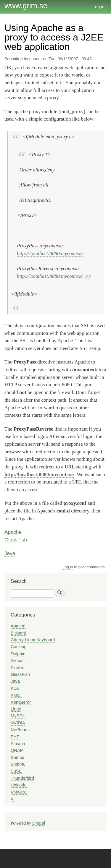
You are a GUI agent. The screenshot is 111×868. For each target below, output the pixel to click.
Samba (17, 757)
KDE (15, 688)
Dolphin (18, 654)
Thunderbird (22, 778)
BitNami (18, 633)
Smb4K (18, 764)
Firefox (17, 668)
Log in (99, 7)
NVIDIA (18, 723)
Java (10, 553)
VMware (19, 792)
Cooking (19, 647)
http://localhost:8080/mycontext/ (50, 253)
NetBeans (20, 730)
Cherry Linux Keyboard (33, 640)
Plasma (18, 744)
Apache (13, 532)
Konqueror (21, 702)
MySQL (18, 716)
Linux (16, 709)
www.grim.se (26, 6)
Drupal (17, 661)
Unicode (19, 785)
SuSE (16, 771)
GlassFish (16, 540)
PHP (15, 737)
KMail (16, 695)
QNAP (17, 750)
